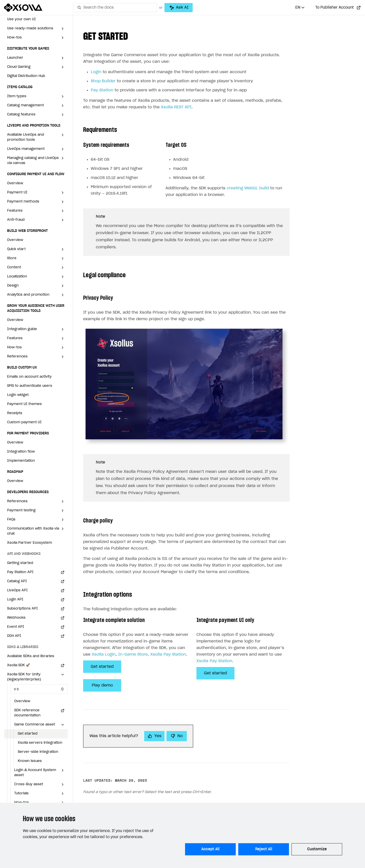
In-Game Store (133, 654)
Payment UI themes (24, 404)
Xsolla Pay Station (168, 654)
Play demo (102, 685)
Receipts (15, 413)
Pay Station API (20, 572)
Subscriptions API (22, 609)
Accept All (210, 849)
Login (96, 72)
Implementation (21, 461)
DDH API (14, 636)
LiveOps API (17, 590)
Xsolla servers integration (40, 743)
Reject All (264, 849)
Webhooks (16, 618)
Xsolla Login (104, 654)
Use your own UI (21, 19)
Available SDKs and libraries (31, 656)
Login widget (18, 395)
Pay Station (102, 90)
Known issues (30, 761)
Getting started (20, 563)
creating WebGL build (248, 188)
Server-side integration (38, 752)
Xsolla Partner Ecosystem (30, 543)
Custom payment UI (24, 422)
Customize (317, 849)
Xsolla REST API (176, 107)
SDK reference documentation (27, 713)
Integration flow (21, 452)
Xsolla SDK (19, 665)
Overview (15, 183)
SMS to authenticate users (30, 386)
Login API (15, 600)
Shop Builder (103, 81)
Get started (28, 734)
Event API (16, 627)
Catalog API (17, 581)
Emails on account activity (29, 377)
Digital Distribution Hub (26, 76)
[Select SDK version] (39, 689)
